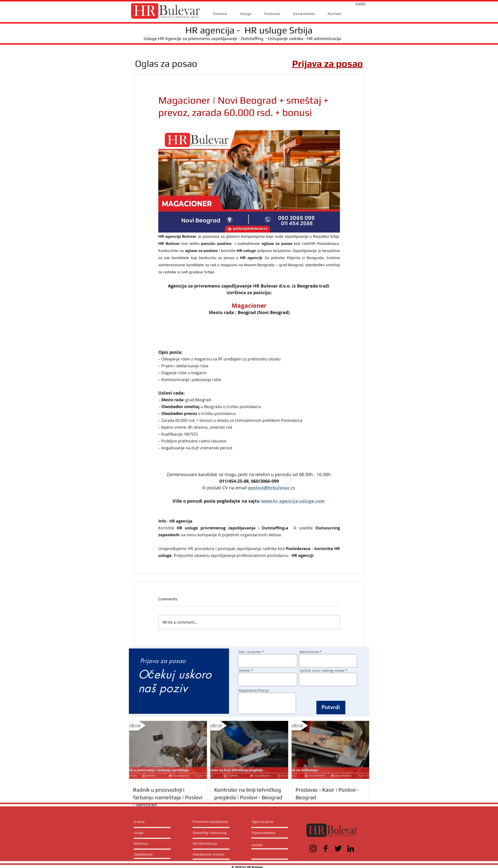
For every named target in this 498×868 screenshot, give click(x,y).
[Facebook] (326, 848)
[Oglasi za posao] (263, 822)
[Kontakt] (262, 845)
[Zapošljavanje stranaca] (209, 854)
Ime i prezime (250, 652)
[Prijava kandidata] (264, 833)
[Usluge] (148, 833)
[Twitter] (338, 848)
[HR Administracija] (206, 843)
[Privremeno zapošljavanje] (210, 822)
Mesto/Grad (309, 652)
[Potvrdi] (331, 708)
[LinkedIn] (351, 848)
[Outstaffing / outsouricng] (210, 833)
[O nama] (153, 822)
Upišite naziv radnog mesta (322, 671)
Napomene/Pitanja (254, 690)
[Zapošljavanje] (147, 854)
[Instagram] (313, 848)
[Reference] (147, 843)
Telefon (244, 671)
